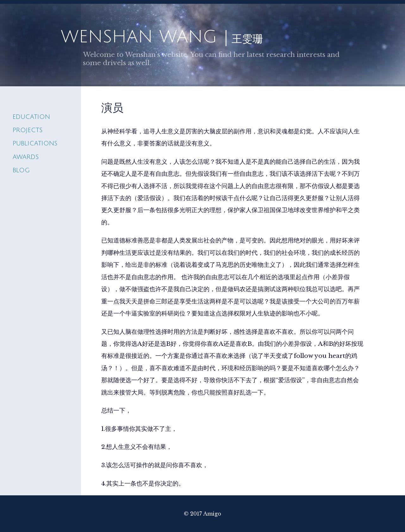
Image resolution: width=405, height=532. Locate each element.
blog (21, 170)
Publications (35, 143)
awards (26, 157)
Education (31, 117)
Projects (28, 130)
